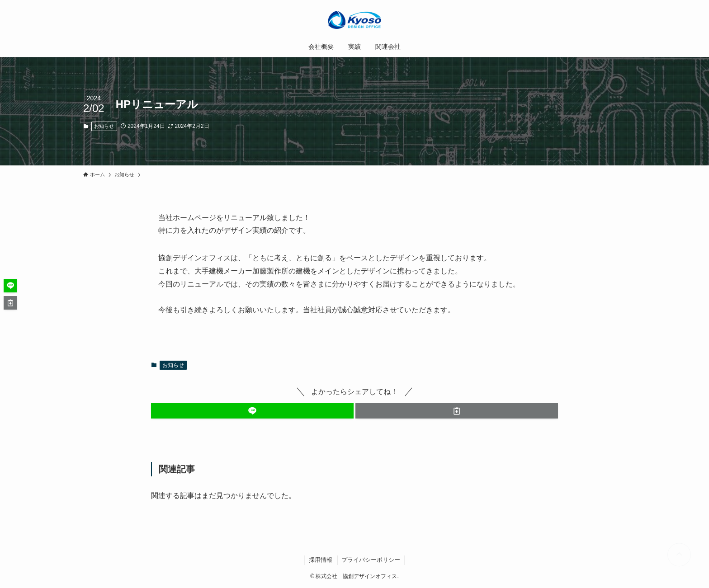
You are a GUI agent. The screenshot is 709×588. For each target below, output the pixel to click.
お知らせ (104, 126)
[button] (252, 411)
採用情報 (321, 560)
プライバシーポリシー (371, 560)
